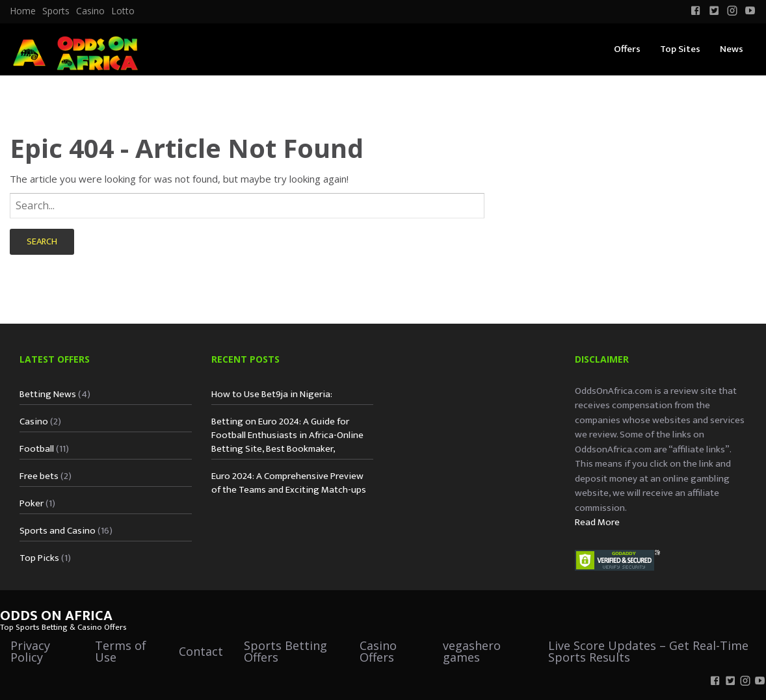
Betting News (48, 394)
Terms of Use (121, 651)
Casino (90, 11)
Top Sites (680, 49)
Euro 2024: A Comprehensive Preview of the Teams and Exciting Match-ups (289, 483)
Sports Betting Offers (285, 651)
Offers (627, 49)
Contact (201, 651)
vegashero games (472, 651)
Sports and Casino (58, 531)
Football (37, 449)
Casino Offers (378, 651)
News (732, 49)
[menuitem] (23, 11)
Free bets (39, 476)
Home (23, 11)
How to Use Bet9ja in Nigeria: (272, 394)
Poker (32, 503)
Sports (56, 11)
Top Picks (39, 558)
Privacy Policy (30, 651)
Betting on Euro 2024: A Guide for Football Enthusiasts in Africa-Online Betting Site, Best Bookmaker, (287, 435)
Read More (597, 522)
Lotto (123, 11)
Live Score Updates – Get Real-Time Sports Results (648, 651)
